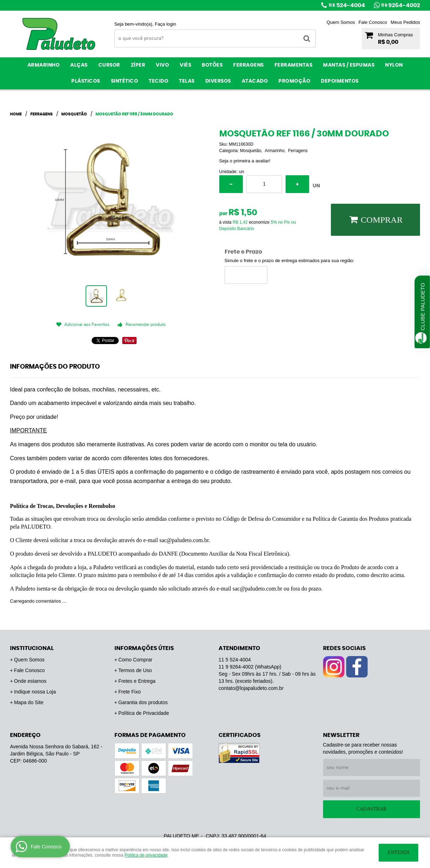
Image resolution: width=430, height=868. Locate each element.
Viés (185, 65)
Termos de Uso (135, 670)
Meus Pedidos (405, 22)
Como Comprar (135, 660)
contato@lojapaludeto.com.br (251, 688)
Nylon (394, 65)
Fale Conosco (373, 22)
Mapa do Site (29, 702)
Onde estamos (30, 681)
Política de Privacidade (144, 713)
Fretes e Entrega (137, 681)
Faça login (165, 24)
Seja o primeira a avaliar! (245, 161)
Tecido (158, 81)
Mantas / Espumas (349, 65)
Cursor (109, 65)
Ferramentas (294, 65)
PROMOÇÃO (294, 81)
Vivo (162, 65)
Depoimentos (340, 81)
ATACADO (255, 81)
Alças (79, 65)
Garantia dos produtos (143, 702)
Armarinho (44, 65)
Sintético (125, 81)
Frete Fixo (130, 692)
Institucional (32, 648)
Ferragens (249, 65)
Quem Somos (341, 22)
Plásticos (86, 81)
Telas (187, 81)
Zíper (138, 65)
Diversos (218, 81)
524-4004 (347, 5)
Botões (212, 65)
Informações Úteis (144, 648)
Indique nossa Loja (35, 692)
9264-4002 (401, 5)
